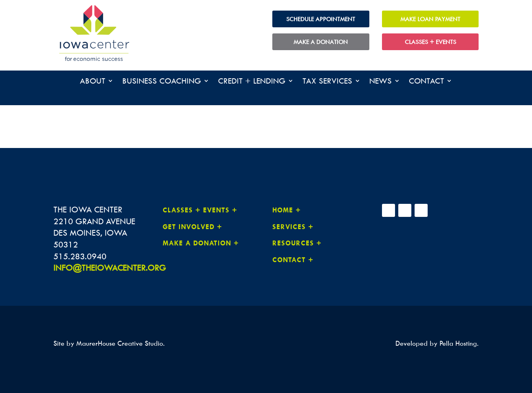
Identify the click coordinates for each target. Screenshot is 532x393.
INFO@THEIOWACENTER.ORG (110, 268)
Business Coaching (162, 82)
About (93, 82)
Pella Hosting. (459, 343)
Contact (426, 82)
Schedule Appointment (321, 19)
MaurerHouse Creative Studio (120, 343)
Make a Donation (321, 42)
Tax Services (327, 82)
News (381, 82)
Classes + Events (430, 42)
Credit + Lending (252, 82)
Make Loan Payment (430, 19)
